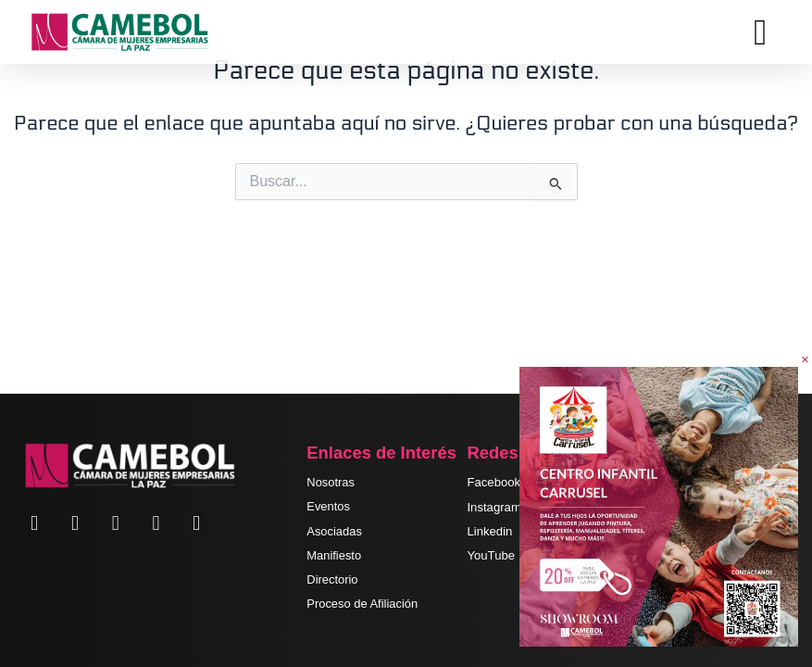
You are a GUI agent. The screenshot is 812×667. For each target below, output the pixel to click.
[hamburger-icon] (761, 32)
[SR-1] (659, 506)
